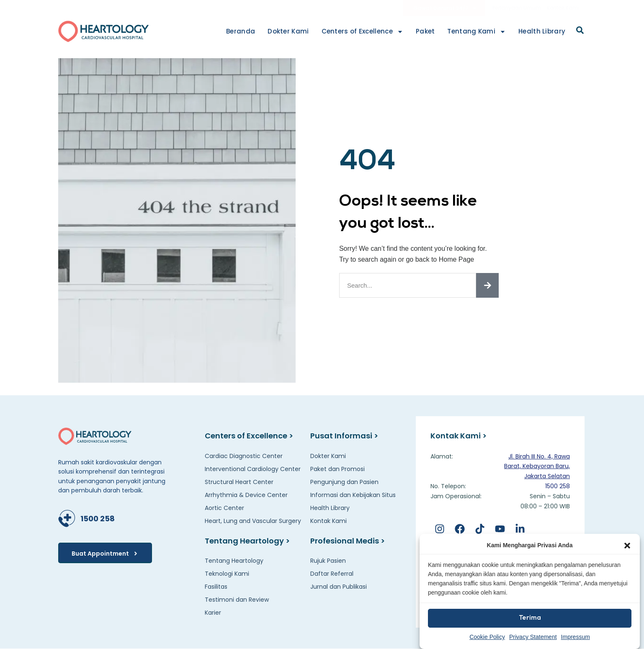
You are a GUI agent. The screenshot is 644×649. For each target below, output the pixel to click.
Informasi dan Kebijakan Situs (353, 495)
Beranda (241, 31)
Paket (425, 31)
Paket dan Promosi (337, 469)
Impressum (576, 637)
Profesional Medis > (348, 541)
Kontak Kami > (459, 436)
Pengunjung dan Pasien (344, 482)
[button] (627, 546)
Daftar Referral (332, 574)
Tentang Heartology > (247, 541)
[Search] (487, 285)
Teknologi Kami (227, 574)
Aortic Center (224, 508)
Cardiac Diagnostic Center (244, 456)
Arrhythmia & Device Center (246, 495)
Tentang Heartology (234, 561)
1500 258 (98, 519)
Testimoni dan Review (237, 600)
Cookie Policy (487, 637)
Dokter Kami (288, 31)
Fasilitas (216, 587)
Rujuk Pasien (328, 561)
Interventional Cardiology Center (253, 469)
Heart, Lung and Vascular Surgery (253, 521)
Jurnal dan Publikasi (339, 587)
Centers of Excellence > (249, 436)
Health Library (542, 31)
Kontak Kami (563, 8)
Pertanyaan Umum (517, 8)
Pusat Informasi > (344, 436)
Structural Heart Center (239, 482)
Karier (213, 613)
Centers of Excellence (362, 32)
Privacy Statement (533, 637)
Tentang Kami (477, 32)
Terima (530, 618)
